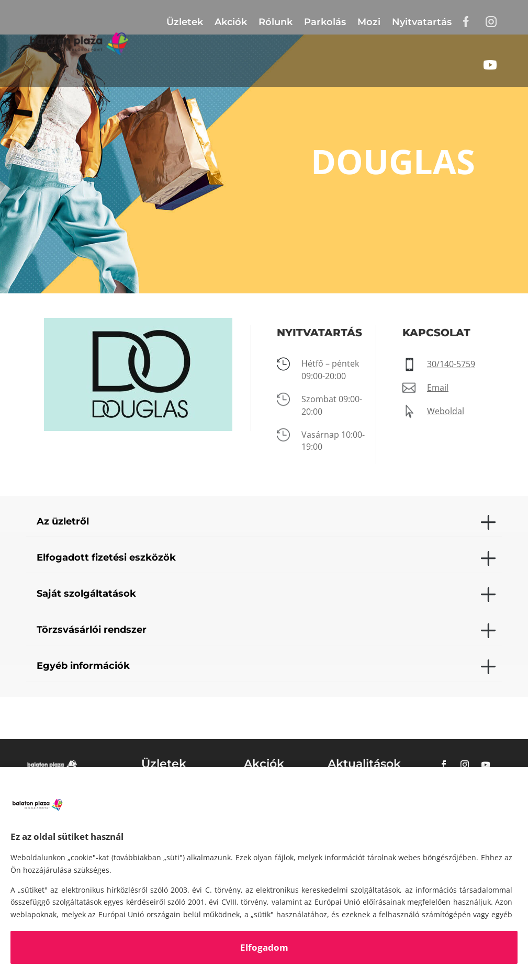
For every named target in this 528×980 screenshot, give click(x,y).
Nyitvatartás (422, 22)
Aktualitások (364, 764)
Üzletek (185, 22)
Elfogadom (264, 947)
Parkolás (325, 22)
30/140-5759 (451, 364)
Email (438, 388)
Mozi (369, 22)
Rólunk (276, 22)
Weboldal (446, 411)
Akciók (231, 22)
